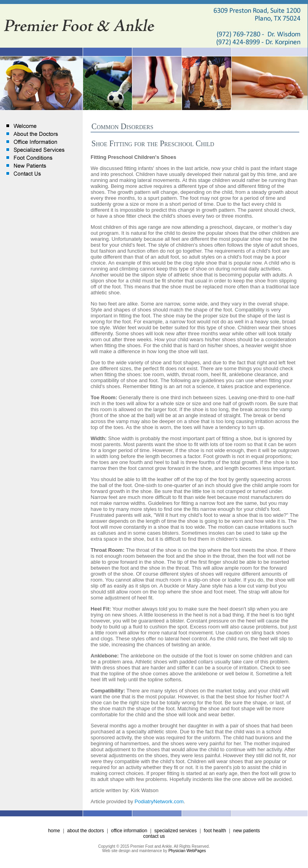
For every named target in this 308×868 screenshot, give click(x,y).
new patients (247, 831)
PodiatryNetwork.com (159, 801)
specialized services (175, 831)
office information (129, 831)
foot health (215, 831)
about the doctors (86, 831)
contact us (154, 836)
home (54, 831)
